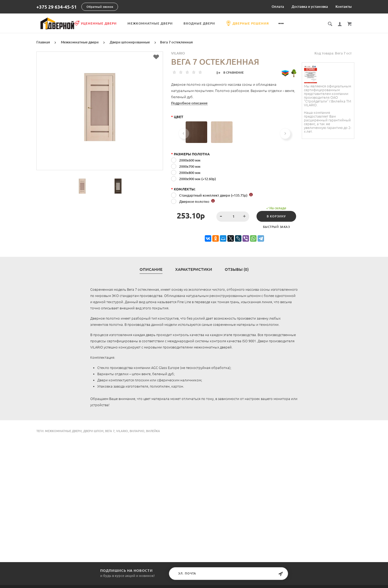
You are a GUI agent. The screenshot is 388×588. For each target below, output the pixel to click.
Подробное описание (189, 102)
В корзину (275, 216)
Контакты (344, 6)
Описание (151, 269)
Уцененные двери (123, 23)
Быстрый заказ (275, 226)
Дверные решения (275, 23)
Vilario (178, 53)
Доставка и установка (310, 6)
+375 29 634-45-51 (57, 7)
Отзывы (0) (237, 269)
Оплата (278, 6)
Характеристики (194, 269)
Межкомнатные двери (178, 23)
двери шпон (93, 430)
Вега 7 (110, 430)
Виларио (137, 430)
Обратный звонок (100, 7)
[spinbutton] (231, 216)
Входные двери (227, 23)
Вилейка (153, 430)
